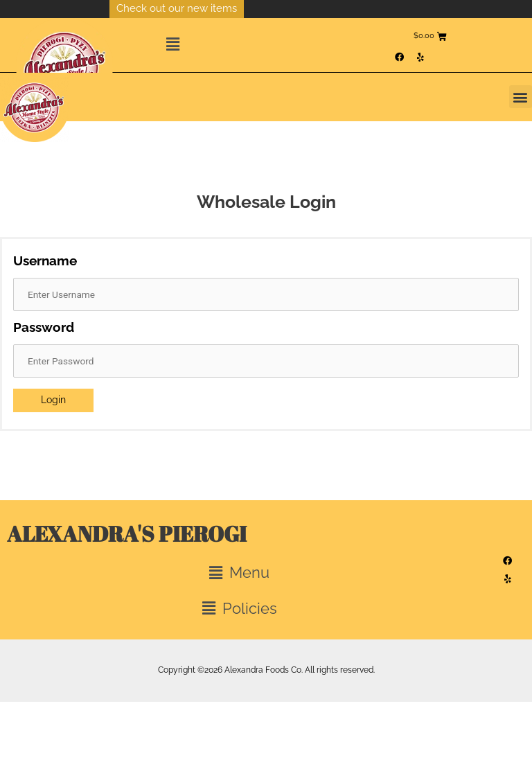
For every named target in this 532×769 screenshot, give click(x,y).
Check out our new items (177, 8)
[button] (276, 45)
